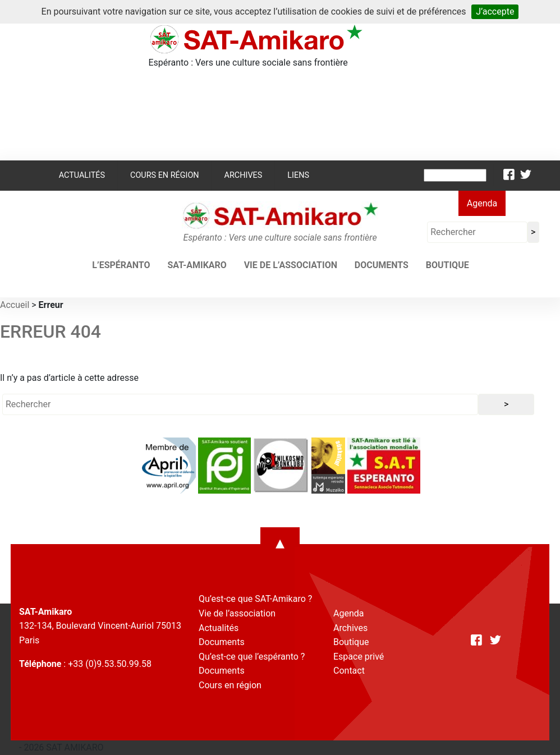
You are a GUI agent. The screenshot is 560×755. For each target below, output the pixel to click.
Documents (382, 265)
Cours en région (165, 175)
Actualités (82, 175)
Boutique (447, 265)
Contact (349, 671)
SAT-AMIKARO (197, 265)
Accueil (15, 305)
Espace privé (359, 657)
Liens (298, 175)
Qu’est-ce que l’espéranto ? (252, 657)
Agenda (482, 203)
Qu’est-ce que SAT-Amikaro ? (255, 599)
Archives (244, 175)
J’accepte (495, 11)
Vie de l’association (291, 265)
